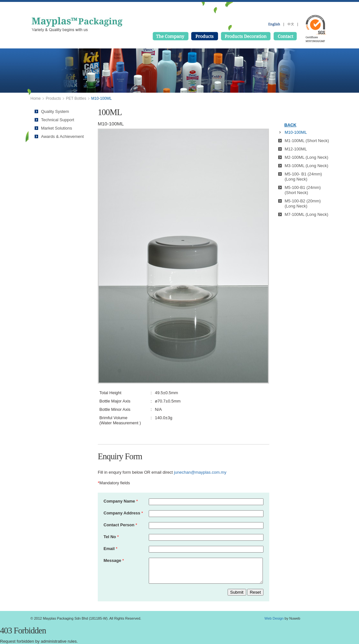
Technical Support (58, 120)
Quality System (55, 111)
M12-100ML (296, 149)
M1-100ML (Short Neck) (307, 141)
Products (53, 98)
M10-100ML (296, 132)
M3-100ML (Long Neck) (306, 166)
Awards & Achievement (62, 136)
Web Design (274, 618)
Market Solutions (57, 128)
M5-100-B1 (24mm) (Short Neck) (303, 190)
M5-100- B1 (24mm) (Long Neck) (303, 177)
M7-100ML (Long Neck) (306, 214)
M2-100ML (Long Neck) (306, 157)
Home (36, 98)
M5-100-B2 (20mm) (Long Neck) (303, 203)
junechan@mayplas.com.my (200, 472)
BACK (290, 125)
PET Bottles (76, 98)
